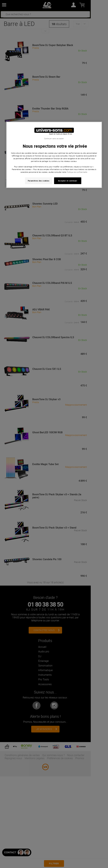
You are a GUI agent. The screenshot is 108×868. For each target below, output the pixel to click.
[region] (54, 155)
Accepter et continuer (68, 181)
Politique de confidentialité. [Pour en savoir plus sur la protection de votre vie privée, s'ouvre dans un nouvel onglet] (77, 172)
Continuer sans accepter (54, 138)
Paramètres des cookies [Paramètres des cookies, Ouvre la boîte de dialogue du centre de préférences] (39, 181)
